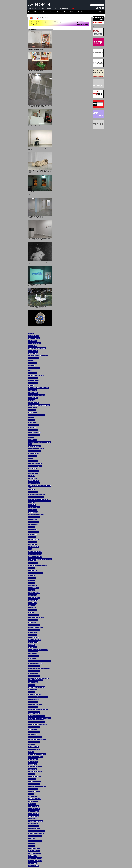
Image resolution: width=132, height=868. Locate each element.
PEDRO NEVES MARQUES (35, 552)
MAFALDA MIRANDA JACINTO (36, 497)
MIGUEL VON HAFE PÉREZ (35, 861)
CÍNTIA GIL (31, 575)
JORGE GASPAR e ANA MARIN (36, 618)
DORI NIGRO (32, 476)
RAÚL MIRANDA (33, 510)
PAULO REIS (32, 774)
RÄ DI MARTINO (33, 408)
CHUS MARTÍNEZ (33, 673)
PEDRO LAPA (32, 692)
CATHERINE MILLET (34, 811)
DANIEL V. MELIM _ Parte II (35, 463)
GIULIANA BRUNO (33, 620)
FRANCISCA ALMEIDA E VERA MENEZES (39, 405)
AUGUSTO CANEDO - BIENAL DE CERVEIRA (40, 661)
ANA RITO (31, 418)
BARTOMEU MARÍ (33, 707)
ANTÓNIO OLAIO (33, 478)
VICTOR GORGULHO (34, 336)
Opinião (72, 12)
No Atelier (99, 12)
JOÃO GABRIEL (33, 520)
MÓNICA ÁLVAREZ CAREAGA (36, 515)
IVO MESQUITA (32, 796)
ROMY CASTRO (33, 373)
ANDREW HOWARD (34, 806)
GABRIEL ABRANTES (34, 791)
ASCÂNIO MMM (33, 363)
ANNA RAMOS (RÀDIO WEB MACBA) (38, 697)
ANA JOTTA (32, 590)
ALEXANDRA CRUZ (34, 358)
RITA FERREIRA (33, 468)
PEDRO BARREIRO (33, 473)
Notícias (30, 12)
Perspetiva (60, 12)
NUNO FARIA (32, 645)
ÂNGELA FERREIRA (34, 637)
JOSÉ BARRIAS (32, 608)
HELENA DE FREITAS (34, 749)
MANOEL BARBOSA (34, 481)
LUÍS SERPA (32, 846)
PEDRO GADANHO (33, 789)
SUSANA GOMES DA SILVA (35, 737)
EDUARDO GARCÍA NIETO (35, 767)
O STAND (31, 459)
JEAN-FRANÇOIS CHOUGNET (36, 834)
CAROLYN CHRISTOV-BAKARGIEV (37, 739)
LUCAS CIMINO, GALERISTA (36, 663)
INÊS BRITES (32, 490)
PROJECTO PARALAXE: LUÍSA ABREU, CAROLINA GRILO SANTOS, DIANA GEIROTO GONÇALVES (40, 501)
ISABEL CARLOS (33, 654)
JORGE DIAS (32, 838)
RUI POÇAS (31, 613)
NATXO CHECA (32, 410)
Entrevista (37, 12)
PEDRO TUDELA (33, 585)
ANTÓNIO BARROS (33, 539)
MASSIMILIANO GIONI (34, 676)
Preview (66, 12)
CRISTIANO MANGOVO (35, 446)
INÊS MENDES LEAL (34, 425)
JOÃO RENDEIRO (33, 863)
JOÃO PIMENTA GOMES (35, 432)
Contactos (49, 8)
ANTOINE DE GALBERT (35, 853)
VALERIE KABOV (33, 769)
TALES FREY (32, 420)
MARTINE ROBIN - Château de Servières (38, 709)
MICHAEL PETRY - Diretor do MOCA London (39, 668)
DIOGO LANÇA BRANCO (35, 451)
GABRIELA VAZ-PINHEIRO (35, 704)
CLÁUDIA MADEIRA (34, 471)
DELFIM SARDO (33, 635)
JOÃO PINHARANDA (34, 814)
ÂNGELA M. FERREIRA (34, 630)
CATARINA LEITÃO (33, 393)
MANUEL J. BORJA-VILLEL (35, 858)
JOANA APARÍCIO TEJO (34, 507)
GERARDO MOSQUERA (34, 777)
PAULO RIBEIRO (33, 571)
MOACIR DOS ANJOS (34, 747)
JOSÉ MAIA (31, 752)
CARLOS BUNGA (33, 341)
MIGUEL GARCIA (33, 542)
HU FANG (31, 794)
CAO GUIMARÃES (33, 353)
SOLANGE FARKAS (33, 600)
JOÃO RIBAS (32, 843)
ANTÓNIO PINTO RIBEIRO (35, 772)
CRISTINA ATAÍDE (33, 461)
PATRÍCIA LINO (32, 505)
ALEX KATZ (32, 583)
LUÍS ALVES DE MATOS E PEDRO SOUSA (39, 388)
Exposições (53, 12)
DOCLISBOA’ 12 (32, 690)
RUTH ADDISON (33, 730)
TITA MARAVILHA (33, 378)
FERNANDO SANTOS (34, 380)
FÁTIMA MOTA (32, 422)
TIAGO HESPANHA (33, 759)
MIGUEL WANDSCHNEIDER (36, 627)
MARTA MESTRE (33, 595)
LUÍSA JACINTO (33, 534)
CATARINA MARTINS (34, 700)
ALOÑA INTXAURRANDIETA (36, 757)
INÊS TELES (32, 385)
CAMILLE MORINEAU (34, 625)
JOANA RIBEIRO (33, 456)
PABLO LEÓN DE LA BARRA (36, 821)
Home (55, 8)
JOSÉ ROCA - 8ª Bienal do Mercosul (37, 722)
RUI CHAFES (32, 568)
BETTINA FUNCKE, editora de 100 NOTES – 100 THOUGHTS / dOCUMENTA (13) (40, 719)
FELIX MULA (32, 580)
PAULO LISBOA (32, 390)
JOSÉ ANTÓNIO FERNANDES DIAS (37, 786)
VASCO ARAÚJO (33, 544)
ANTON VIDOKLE (33, 682)
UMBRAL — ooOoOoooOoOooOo (36, 415)
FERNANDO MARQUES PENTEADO (37, 348)
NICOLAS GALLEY (33, 702)
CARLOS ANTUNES (33, 547)
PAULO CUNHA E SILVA (35, 782)
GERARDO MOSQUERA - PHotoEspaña (38, 725)
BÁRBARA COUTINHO (34, 732)
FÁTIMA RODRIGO (33, 398)
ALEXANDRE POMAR (34, 809)
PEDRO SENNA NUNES (34, 435)
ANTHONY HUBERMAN (35, 799)
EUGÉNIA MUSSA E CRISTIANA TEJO (38, 566)
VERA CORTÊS (32, 537)
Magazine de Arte (32, 8)
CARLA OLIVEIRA (33, 642)
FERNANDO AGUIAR (34, 454)
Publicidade (41, 8)
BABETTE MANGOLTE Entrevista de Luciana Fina (34, 713)
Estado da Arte (44, 12)
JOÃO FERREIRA (33, 603)
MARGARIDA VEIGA (34, 866)
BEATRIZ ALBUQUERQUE (35, 557)
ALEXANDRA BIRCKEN (35, 343)
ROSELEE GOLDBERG (34, 593)
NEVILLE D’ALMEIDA (34, 666)
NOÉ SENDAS (32, 578)
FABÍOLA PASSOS (33, 383)
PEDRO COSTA (32, 659)
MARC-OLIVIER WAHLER (35, 836)
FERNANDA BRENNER (34, 517)
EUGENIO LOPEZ (33, 647)
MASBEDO (31, 333)
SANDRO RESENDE (33, 588)
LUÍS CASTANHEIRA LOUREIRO (37, 495)
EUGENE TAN (32, 779)
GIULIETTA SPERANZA (34, 727)
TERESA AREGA (33, 413)
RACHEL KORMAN (33, 512)
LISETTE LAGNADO (34, 816)
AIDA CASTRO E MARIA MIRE (36, 375)
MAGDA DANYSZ (33, 801)
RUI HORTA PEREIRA (34, 522)
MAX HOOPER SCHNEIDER (35, 554)
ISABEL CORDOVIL (34, 403)
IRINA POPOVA (32, 623)
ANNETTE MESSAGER (34, 829)
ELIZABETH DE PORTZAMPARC (37, 687)
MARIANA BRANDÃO (34, 483)
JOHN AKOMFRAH (33, 525)
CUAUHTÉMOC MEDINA (35, 695)
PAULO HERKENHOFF (34, 671)
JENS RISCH (32, 400)
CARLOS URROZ (33, 734)
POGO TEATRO (32, 605)
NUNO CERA (32, 527)
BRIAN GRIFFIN (33, 632)
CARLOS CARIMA (33, 351)
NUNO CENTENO (33, 530)
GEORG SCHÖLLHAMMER (35, 841)
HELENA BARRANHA (34, 742)
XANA (30, 549)
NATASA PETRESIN (33, 819)
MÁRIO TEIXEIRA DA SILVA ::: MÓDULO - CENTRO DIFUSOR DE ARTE (39, 679)
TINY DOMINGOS (33, 762)
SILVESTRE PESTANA (34, 368)
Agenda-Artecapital (63, 8)
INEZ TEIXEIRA (32, 440)
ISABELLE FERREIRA (34, 338)
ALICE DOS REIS (33, 346)
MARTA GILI (32, 744)
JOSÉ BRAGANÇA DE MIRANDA (37, 395)
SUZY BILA (31, 437)
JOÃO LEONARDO (33, 492)
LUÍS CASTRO (32, 427)
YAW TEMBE (32, 366)
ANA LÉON (31, 361)
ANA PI (30, 370)
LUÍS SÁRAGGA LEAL (34, 851)
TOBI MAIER (32, 685)
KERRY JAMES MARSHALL (35, 573)
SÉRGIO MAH (32, 804)
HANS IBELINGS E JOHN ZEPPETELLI (38, 356)
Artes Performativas (90, 12)
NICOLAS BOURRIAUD (34, 598)
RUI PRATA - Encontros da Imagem (37, 716)
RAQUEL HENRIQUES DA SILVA (37, 831)
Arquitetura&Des (80, 12)
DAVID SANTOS (33, 764)
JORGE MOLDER (33, 610)
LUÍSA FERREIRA (33, 430)
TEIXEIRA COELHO (33, 656)
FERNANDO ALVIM (33, 826)
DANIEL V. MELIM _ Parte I (35, 466)
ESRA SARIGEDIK (33, 824)
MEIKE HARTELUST (34, 532)
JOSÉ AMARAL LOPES (34, 848)
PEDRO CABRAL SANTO (35, 640)
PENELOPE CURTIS (33, 563)
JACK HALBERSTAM (34, 615)
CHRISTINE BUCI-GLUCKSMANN (37, 754)
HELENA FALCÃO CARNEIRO (36, 449)
